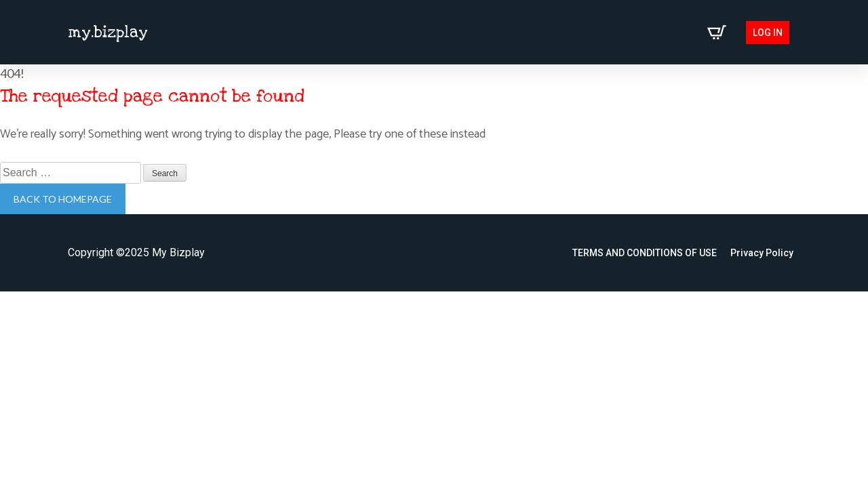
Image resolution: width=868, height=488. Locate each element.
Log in (768, 33)
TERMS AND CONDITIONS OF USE (645, 253)
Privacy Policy (762, 253)
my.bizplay (108, 33)
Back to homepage (63, 199)
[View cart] (717, 33)
